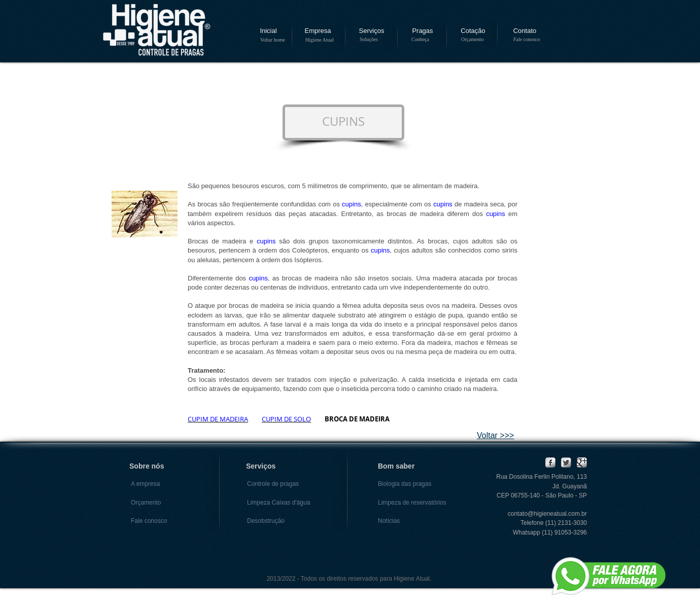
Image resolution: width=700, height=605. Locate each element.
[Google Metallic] (582, 462)
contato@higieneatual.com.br (547, 514)
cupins (352, 204)
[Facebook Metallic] (550, 462)
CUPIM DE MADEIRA (218, 419)
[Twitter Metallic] (566, 462)
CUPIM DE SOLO (286, 419)
